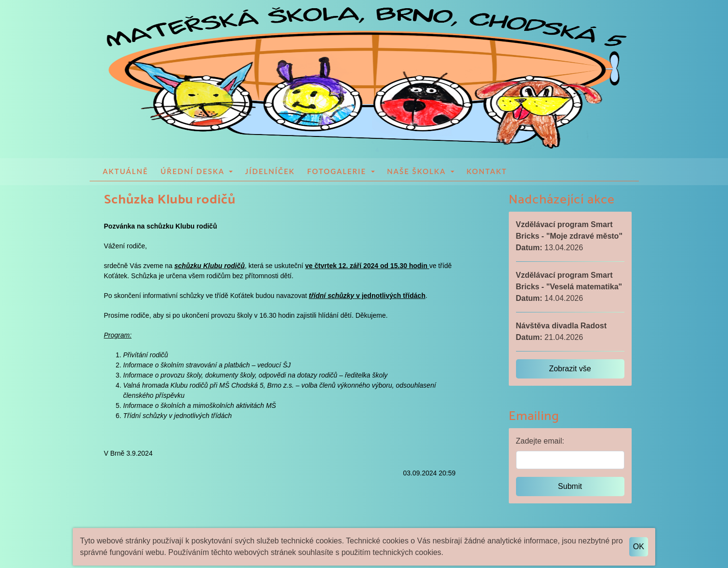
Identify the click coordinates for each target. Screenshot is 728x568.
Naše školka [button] (418, 172)
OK (639, 547)
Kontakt (487, 172)
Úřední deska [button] (194, 172)
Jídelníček (270, 172)
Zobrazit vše (570, 370)
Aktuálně (125, 172)
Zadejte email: (540, 442)
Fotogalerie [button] (338, 172)
